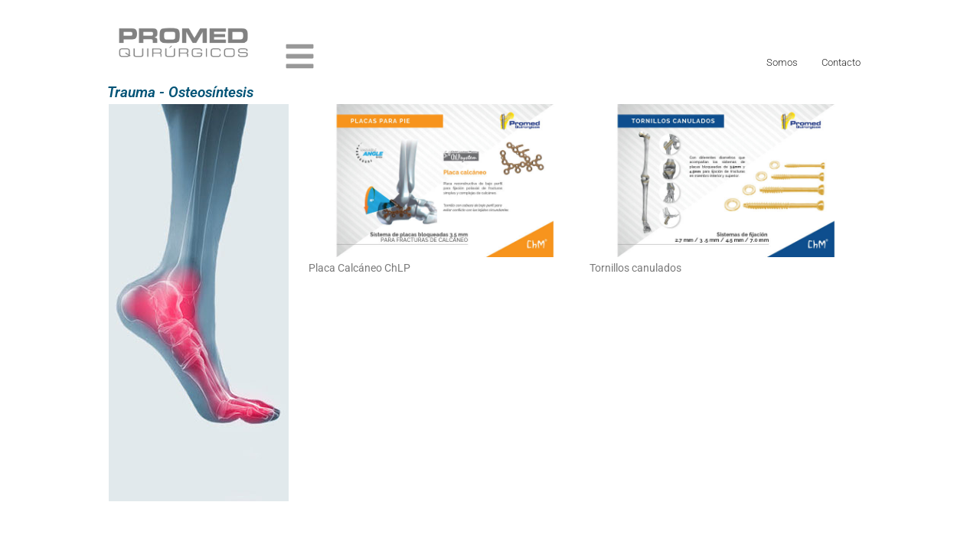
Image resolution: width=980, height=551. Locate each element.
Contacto (841, 62)
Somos (782, 62)
